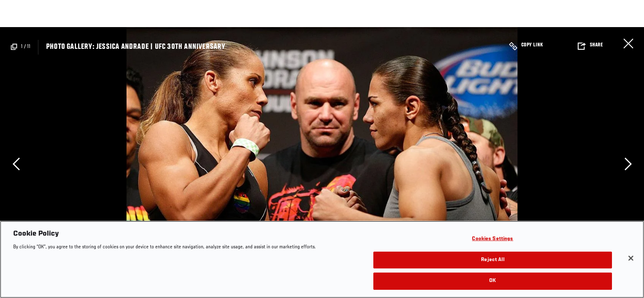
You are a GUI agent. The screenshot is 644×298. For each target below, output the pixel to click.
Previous (16, 164)
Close (628, 44)
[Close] (631, 258)
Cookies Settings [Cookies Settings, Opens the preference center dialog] (492, 239)
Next (628, 164)
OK (492, 281)
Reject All (492, 260)
